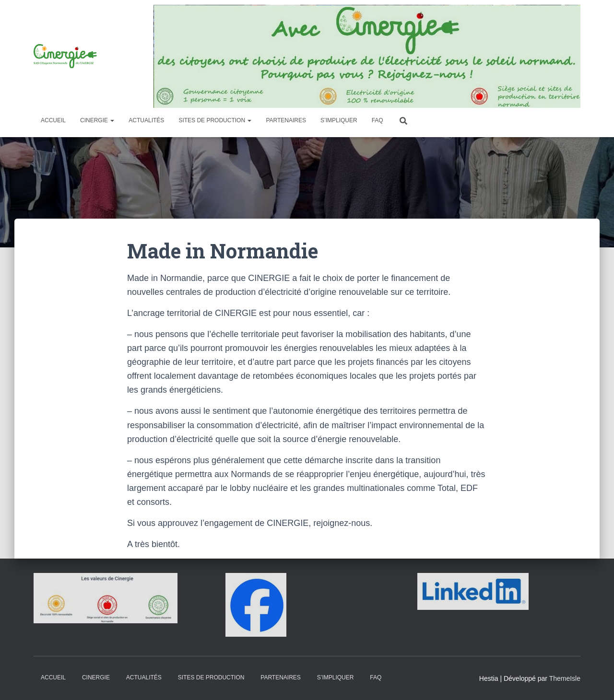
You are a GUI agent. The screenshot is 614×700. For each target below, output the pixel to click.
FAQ (378, 120)
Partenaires (286, 120)
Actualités (146, 120)
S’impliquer (339, 120)
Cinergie (97, 120)
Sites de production (215, 120)
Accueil (53, 120)
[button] (112, 120)
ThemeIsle (565, 678)
